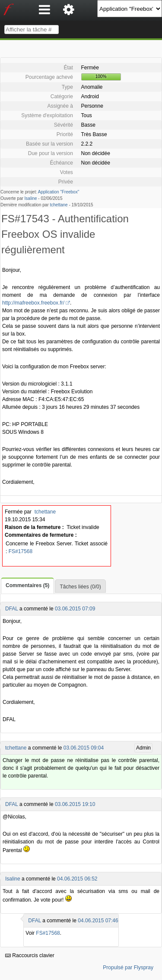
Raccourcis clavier (30, 955)
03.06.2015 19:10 (75, 804)
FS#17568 (21, 551)
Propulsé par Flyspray (128, 968)
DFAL (12, 609)
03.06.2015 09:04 (84, 748)
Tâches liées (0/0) (80, 587)
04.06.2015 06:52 (77, 879)
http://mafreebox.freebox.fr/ (33, 303)
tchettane (59, 205)
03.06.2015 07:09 (75, 609)
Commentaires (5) (27, 585)
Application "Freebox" (59, 192)
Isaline (31, 198)
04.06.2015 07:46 (98, 921)
